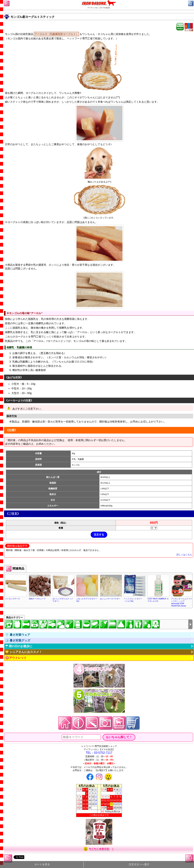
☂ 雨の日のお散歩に (19, 646)
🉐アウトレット (16, 658)
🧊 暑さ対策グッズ (18, 640)
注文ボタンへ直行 (139, 864)
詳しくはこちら (184, 555)
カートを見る (42, 864)
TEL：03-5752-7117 (99, 753)
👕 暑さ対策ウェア (18, 635)
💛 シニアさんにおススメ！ (24, 652)
